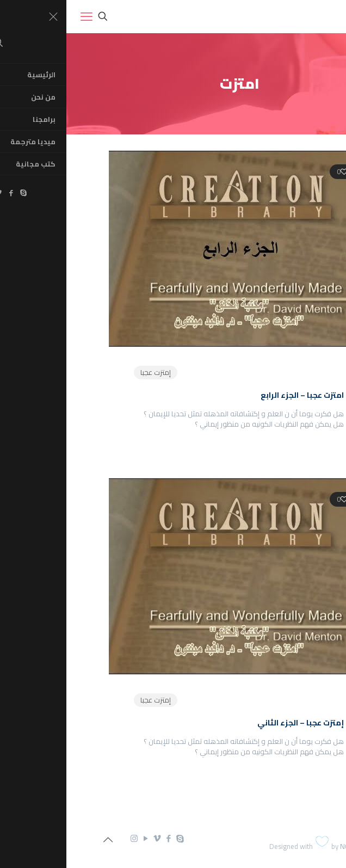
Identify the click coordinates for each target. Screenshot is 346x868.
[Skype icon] (113, 838)
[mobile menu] (20, 16)
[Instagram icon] (68, 838)
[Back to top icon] (41, 840)
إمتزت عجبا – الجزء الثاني (234, 723)
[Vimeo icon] (91, 838)
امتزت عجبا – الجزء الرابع (236, 395)
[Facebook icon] (102, 838)
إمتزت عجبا (89, 372)
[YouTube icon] (79, 838)
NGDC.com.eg (295, 846)
